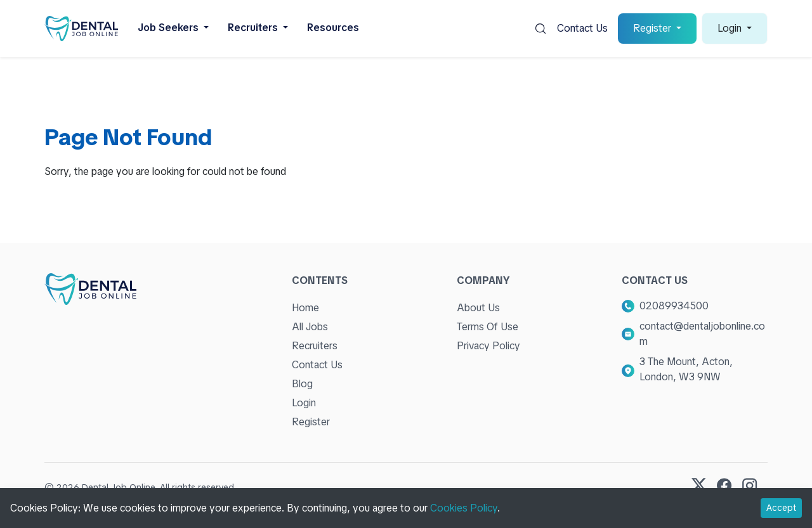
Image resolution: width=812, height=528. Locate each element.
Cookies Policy (464, 508)
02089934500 (674, 306)
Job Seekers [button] (169, 28)
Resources (333, 28)
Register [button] (653, 28)
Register (311, 422)
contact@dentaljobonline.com (702, 334)
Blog (302, 384)
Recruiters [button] (254, 28)
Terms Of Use (488, 327)
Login (304, 403)
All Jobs (310, 327)
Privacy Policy (488, 346)
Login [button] (731, 28)
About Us (478, 308)
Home (305, 308)
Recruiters (315, 346)
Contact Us (582, 28)
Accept (781, 508)
